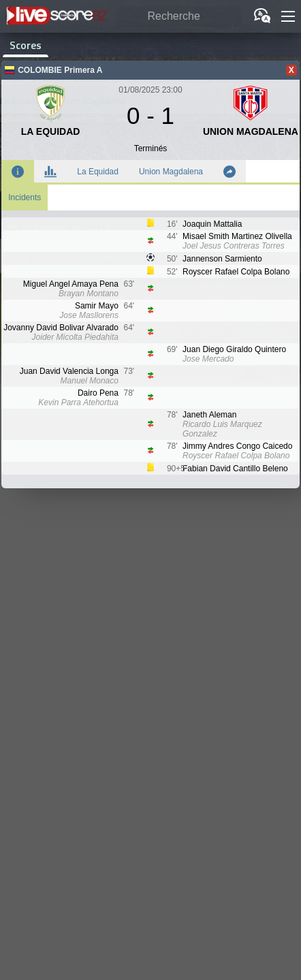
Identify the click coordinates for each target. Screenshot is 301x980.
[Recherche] (179, 17)
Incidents (25, 197)
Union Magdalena (171, 172)
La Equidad (98, 172)
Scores (26, 45)
